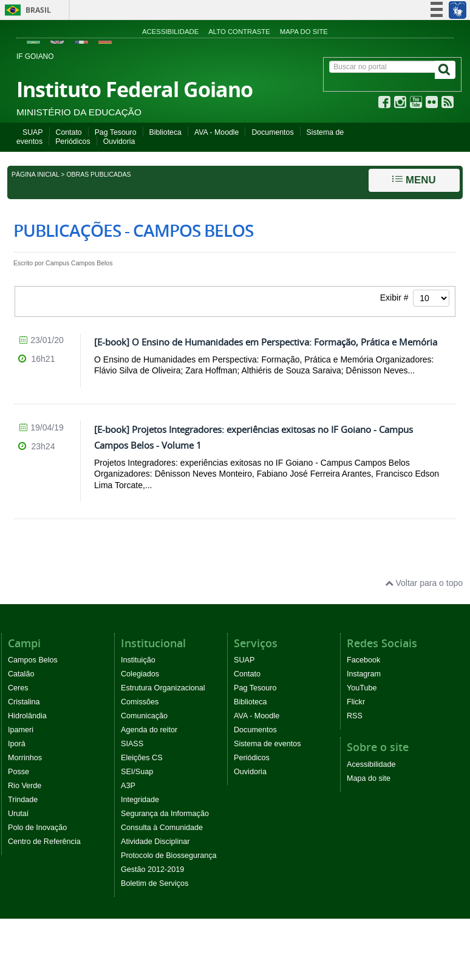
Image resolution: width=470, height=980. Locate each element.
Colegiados (140, 674)
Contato (69, 132)
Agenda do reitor (149, 730)
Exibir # (415, 298)
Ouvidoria (119, 141)
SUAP (33, 132)
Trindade (23, 800)
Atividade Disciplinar (155, 842)
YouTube (362, 688)
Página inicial (35, 174)
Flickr (356, 702)
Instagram (364, 674)
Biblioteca (165, 132)
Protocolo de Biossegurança (169, 856)
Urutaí (18, 814)
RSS (355, 716)
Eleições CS (142, 758)
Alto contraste (239, 32)
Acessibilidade (170, 32)
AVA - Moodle (216, 132)
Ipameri (21, 730)
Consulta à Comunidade (162, 828)
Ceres (18, 688)
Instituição (138, 660)
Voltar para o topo (424, 583)
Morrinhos (25, 758)
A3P (128, 786)
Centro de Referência (44, 842)
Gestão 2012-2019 (152, 869)
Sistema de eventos (267, 744)
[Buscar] (445, 70)
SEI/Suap (137, 772)
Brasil (26, 10)
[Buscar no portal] (382, 67)
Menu (414, 180)
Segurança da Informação (165, 814)
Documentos (272, 132)
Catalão (21, 674)
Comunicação (144, 716)
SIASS (132, 744)
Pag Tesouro (116, 132)
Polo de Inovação (37, 828)
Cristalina (24, 702)
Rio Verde (25, 786)
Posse (19, 772)
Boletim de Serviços (155, 883)
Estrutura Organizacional (163, 688)
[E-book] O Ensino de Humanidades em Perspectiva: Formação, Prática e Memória (266, 342)
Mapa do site (304, 32)
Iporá (17, 744)
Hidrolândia (27, 716)
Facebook (363, 660)
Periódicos (73, 141)
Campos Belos (33, 660)
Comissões (140, 702)
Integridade (140, 800)
